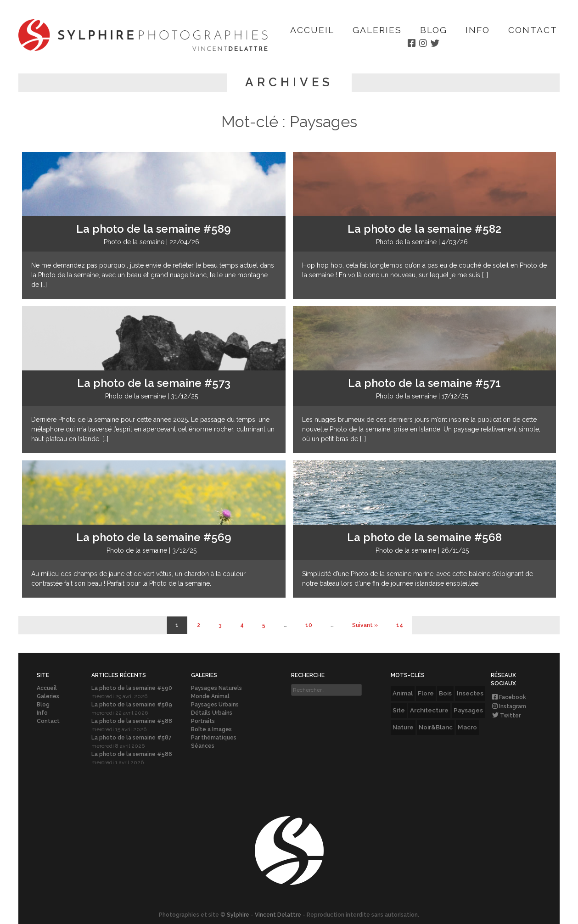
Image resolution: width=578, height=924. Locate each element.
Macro (467, 727)
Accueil (312, 30)
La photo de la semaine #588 (132, 721)
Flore (426, 693)
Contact (533, 30)
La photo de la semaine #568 (424, 537)
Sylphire (238, 915)
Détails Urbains (212, 713)
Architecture (429, 710)
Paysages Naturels (216, 688)
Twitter (506, 716)
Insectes (470, 693)
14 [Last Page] (400, 625)
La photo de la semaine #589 (154, 229)
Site (399, 710)
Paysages (468, 710)
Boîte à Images (211, 729)
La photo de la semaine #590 (132, 688)
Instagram (508, 706)
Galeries (377, 30)
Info (478, 30)
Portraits (203, 721)
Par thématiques (214, 738)
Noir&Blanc (436, 727)
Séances (203, 746)
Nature (403, 727)
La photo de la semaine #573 (154, 383)
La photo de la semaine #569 (154, 537)
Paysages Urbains (215, 705)
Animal (403, 693)
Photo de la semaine (134, 242)
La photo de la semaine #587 (132, 738)
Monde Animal (210, 696)
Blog (434, 30)
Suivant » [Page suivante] (365, 625)
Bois (445, 693)
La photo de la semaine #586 (132, 754)
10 (309, 625)
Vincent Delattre (278, 915)
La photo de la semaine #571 (424, 383)
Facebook (508, 697)
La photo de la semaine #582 (424, 229)
